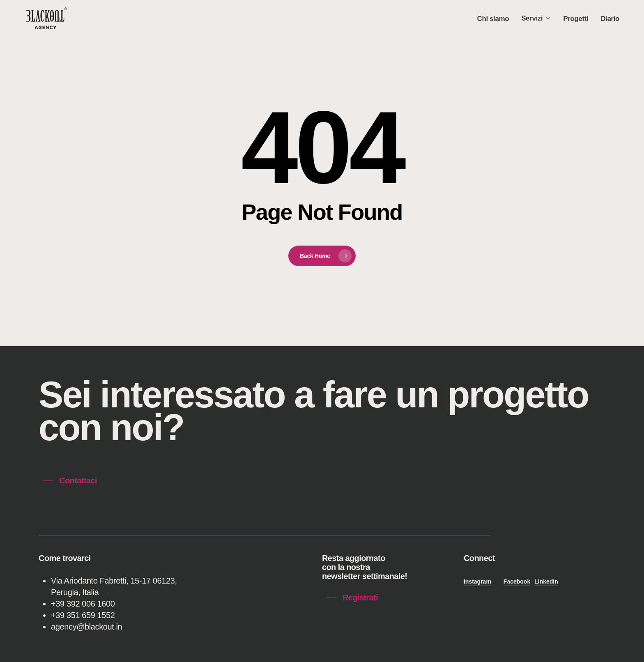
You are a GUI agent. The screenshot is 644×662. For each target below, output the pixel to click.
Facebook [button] (517, 582)
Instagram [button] (477, 582)
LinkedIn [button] (546, 582)
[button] (70, 480)
